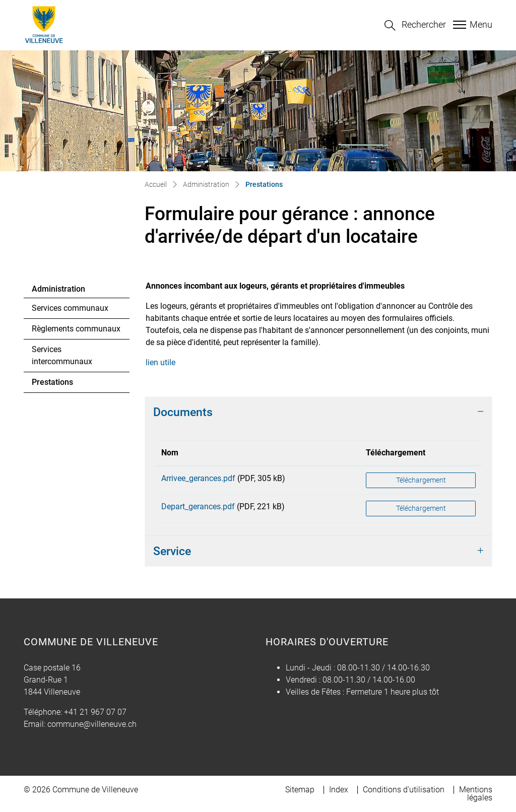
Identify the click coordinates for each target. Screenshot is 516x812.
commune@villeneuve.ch (92, 724)
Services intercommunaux (62, 355)
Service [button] (172, 551)
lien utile (166, 362)
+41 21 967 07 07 (95, 712)
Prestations (59, 385)
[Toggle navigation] (471, 25)
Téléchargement (421, 480)
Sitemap (300, 790)
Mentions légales (476, 794)
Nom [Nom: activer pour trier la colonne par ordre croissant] (170, 453)
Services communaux (70, 308)
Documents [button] (183, 412)
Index (339, 790)
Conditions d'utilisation (404, 790)
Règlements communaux (76, 329)
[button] (415, 25)
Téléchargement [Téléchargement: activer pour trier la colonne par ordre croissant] (396, 453)
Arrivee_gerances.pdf (198, 478)
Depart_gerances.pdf (198, 506)
